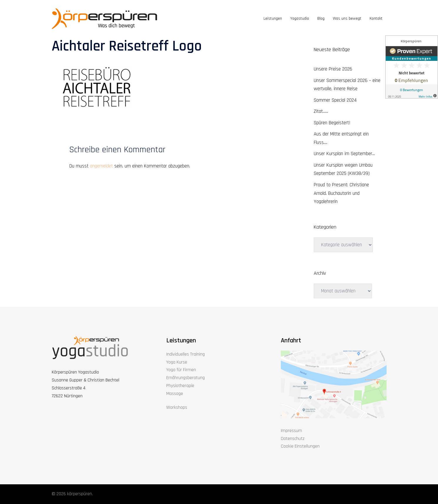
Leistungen (273, 19)
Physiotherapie (180, 386)
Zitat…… (321, 111)
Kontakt (376, 19)
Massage (175, 394)
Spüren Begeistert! (332, 123)
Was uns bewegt (347, 19)
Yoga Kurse (177, 362)
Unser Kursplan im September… (344, 154)
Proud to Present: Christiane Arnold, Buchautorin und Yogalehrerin (341, 193)
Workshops (177, 407)
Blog (321, 19)
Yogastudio (300, 19)
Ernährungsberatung (186, 378)
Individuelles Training (186, 354)
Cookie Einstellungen (300, 446)
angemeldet (101, 166)
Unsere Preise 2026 (333, 69)
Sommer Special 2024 (335, 100)
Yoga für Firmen (181, 370)
